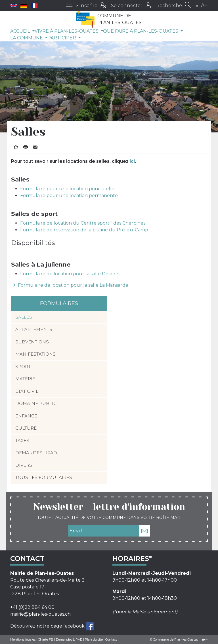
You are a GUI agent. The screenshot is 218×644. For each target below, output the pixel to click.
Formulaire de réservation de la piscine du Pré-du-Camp (84, 230)
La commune (27, 38)
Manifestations (35, 354)
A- (198, 6)
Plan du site (94, 639)
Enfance (26, 416)
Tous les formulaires (44, 477)
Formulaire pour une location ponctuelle (67, 189)
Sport (23, 367)
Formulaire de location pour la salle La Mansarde (73, 285)
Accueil (21, 31)
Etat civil (27, 391)
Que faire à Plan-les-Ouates (141, 31)
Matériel (27, 379)
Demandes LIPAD (36, 453)
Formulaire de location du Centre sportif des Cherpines (83, 223)
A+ (204, 5)
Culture (26, 428)
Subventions (32, 342)
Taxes (22, 441)
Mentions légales (23, 639)
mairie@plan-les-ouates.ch (40, 614)
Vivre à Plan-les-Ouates (67, 31)
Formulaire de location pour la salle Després (70, 274)
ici (132, 161)
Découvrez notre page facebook (48, 626)
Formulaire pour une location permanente (69, 196)
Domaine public (36, 403)
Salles (24, 317)
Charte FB (46, 639)
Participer (62, 38)
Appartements (34, 329)
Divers (24, 465)
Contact (111, 639)
